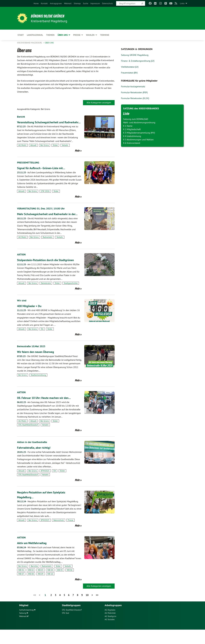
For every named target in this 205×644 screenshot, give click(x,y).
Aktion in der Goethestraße (34, 456)
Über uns (49, 43)
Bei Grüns (45, 150)
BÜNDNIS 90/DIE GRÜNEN (52, 16)
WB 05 (60, 584)
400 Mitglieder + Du (32, 320)
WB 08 (31, 588)
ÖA (42, 343)
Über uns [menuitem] (63, 35)
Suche (86, 3)
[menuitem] (36, 3)
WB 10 (50, 588)
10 (87, 609)
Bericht (21, 117)
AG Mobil (22, 150)
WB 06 (70, 584)
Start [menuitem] (21, 35)
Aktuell (33, 150)
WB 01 (21, 584)
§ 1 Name (128, 126)
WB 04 (50, 584)
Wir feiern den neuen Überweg (39, 366)
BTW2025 (45, 485)
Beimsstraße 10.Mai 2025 (33, 361)
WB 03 (41, 584)
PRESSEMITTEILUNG (29, 167)
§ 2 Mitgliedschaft (132, 129)
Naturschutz (59, 535)
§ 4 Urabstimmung (132, 136)
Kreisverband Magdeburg (30, 43)
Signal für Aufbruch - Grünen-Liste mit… (46, 173)
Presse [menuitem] (77, 35)
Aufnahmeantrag (26, 624)
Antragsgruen (56, 3)
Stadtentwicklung (38, 389)
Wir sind (22, 315)
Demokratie (46, 297)
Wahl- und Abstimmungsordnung (139, 122)
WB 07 (21, 588)
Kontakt (44, 3)
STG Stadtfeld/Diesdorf (28, 439)
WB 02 (31, 584)
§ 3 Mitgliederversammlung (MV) (139, 133)
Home (36, 3)
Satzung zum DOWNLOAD (136, 119)
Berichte (34, 581)
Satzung (23, 627)
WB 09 (41, 588)
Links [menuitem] (182, 3)
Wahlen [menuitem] (90, 35)
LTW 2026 (45, 196)
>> (97, 609)
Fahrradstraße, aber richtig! (37, 462)
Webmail (68, 3)
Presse (71, 535)
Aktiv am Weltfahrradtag (35, 557)
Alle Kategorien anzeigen (99, 102)
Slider (55, 150)
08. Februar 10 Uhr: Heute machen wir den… (49, 412)
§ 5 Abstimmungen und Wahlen (138, 140)
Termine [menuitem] (105, 35)
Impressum (95, 3)
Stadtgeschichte (71, 297)
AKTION (22, 264)
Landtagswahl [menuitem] (35, 35)
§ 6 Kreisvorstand (132, 143)
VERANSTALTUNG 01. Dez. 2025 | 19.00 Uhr (43, 213)
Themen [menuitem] (50, 35)
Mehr (77, 155)
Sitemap (77, 3)
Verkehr (65, 150)
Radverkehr (48, 247)
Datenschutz (107, 3)
